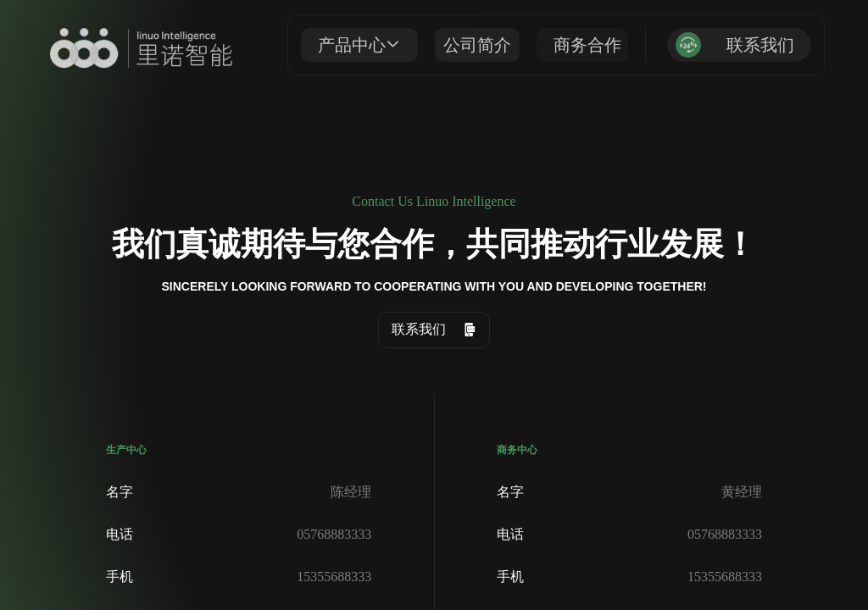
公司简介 (477, 43)
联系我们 (760, 43)
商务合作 (587, 43)
